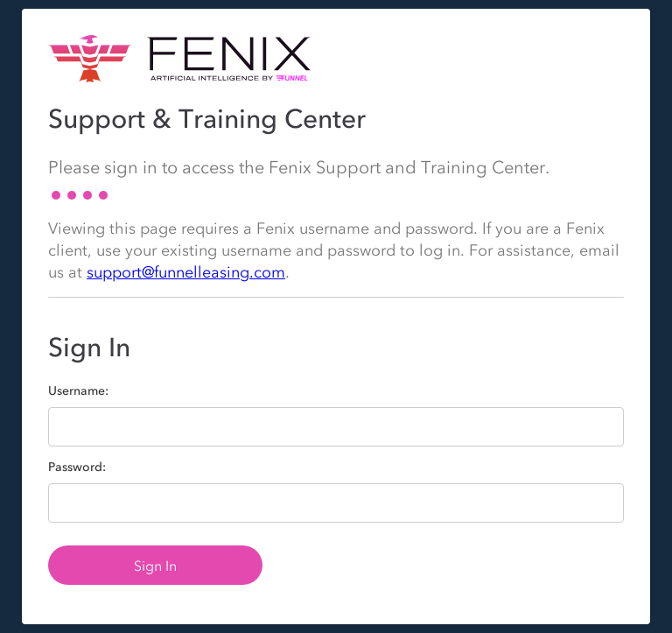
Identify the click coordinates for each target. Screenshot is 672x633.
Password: (77, 468)
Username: (78, 391)
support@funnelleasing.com (186, 272)
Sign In (155, 566)
